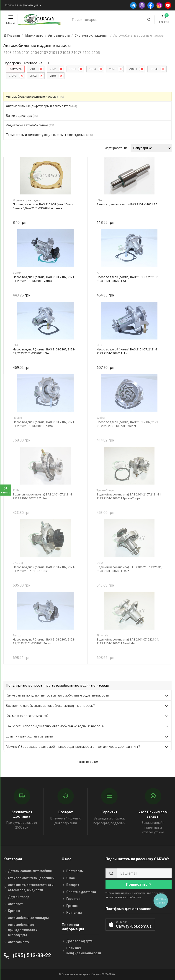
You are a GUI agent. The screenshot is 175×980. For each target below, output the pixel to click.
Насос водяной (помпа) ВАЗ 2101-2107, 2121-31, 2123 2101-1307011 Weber (128, 424)
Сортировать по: (117, 148)
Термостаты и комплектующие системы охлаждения (49, 135)
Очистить (15, 69)
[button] (130, 925)
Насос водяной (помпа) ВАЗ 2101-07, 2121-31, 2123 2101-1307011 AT (128, 279)
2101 (73, 69)
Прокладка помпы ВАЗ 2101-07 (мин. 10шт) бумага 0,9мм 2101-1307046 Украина (43, 206)
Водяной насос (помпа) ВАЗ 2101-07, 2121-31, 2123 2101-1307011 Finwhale (128, 641)
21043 (154, 69)
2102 (33, 76)
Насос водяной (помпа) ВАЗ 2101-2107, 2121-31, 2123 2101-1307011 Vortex (44, 279)
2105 (53, 76)
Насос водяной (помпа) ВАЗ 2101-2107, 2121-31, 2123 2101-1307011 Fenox (44, 641)
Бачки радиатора (22, 116)
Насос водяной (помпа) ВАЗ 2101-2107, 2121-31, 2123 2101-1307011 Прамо (44, 424)
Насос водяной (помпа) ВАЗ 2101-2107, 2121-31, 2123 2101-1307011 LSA (44, 351)
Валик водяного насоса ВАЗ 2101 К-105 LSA (127, 204)
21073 (13, 76)
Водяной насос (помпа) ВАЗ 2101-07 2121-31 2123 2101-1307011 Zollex (43, 496)
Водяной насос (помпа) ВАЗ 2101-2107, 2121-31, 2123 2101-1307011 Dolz (129, 569)
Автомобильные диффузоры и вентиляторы (41, 106)
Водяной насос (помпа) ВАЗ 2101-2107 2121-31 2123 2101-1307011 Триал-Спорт (129, 496)
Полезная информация (21, 5)
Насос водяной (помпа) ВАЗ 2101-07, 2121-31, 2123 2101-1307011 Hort (128, 351)
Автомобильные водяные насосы (35, 97)
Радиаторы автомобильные (31, 125)
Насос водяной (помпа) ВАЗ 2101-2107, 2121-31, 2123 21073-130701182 (44, 569)
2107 (112, 69)
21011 (133, 69)
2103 (33, 69)
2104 (93, 69)
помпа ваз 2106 (87, 762)
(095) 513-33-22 (27, 956)
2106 (53, 69)
